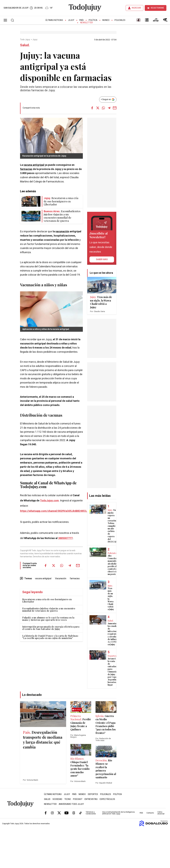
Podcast (78, 799)
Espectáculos (107, 799)
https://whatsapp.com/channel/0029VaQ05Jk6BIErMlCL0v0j (56, 511)
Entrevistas (91, 799)
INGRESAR (136, 8)
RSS (141, 813)
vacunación (62, 232)
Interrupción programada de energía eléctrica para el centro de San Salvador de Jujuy (51, 628)
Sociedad (57, 799)
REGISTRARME (157, 8)
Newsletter (87, 23)
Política (93, 20)
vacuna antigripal (34, 165)
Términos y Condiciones (91, 813)
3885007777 (65, 538)
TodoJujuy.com (49, 501)
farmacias (26, 169)
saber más (102, 259)
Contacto (150, 813)
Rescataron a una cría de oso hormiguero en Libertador (47, 600)
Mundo (106, 20)
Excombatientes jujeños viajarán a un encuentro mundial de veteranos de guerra (49, 610)
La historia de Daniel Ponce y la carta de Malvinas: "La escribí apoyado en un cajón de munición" (50, 637)
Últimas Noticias (54, 20)
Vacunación (61, 579)
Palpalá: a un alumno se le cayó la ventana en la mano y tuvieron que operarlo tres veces (48, 619)
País (82, 20)
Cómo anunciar (161, 813)
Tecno (68, 799)
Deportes (93, 794)
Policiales (120, 20)
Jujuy (71, 20)
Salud (47, 799)
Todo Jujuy (25, 40)
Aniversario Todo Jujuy (71, 804)
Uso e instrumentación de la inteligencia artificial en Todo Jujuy (118, 813)
